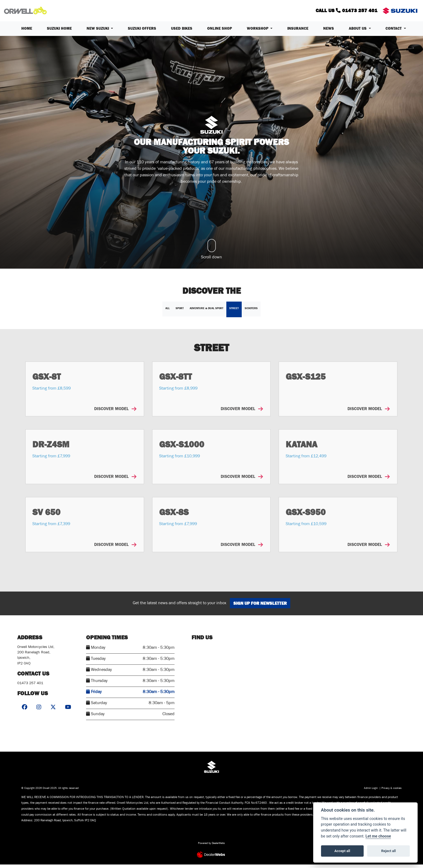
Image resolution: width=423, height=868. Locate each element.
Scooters (251, 312)
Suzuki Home (59, 32)
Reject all (388, 851)
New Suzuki (98, 32)
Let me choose (378, 836)
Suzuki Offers (142, 32)
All (168, 312)
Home (27, 32)
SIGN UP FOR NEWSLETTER (262, 607)
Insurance (298, 32)
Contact (394, 32)
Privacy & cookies (392, 792)
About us (358, 32)
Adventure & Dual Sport (207, 312)
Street (234, 312)
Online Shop (220, 32)
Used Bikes (182, 32)
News (329, 32)
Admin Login (371, 792)
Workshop (258, 32)
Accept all (342, 851)
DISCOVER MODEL (115, 413)
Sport (180, 312)
